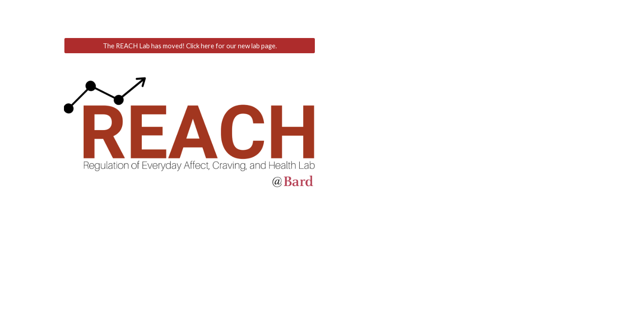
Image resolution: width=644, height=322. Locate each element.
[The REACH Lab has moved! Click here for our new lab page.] (190, 46)
